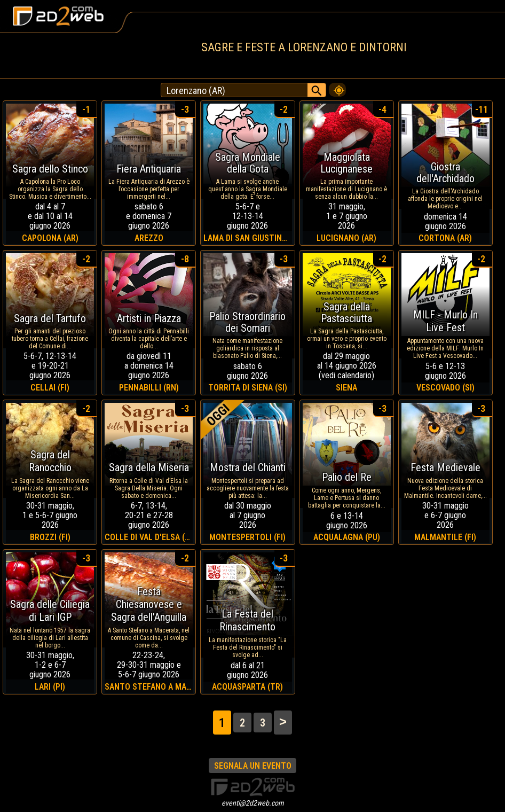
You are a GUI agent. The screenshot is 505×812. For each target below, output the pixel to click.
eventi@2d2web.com (253, 803)
